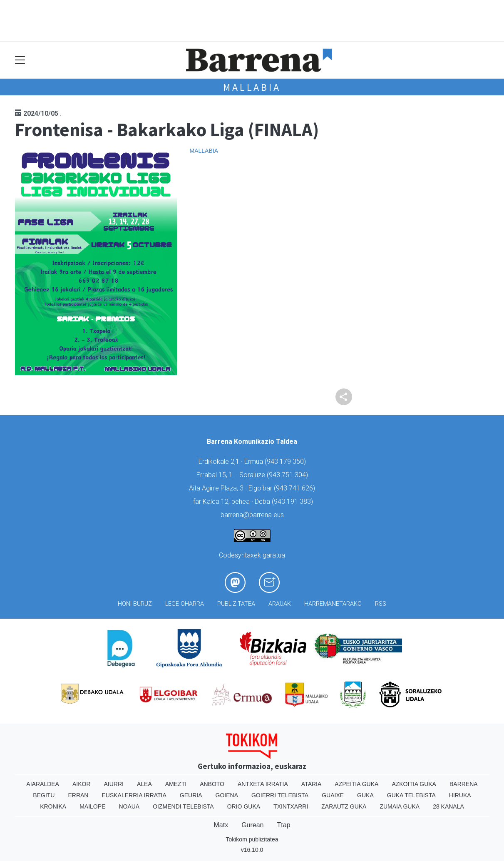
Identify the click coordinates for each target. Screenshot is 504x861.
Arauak (280, 604)
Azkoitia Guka (414, 784)
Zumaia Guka (400, 806)
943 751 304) (288, 475)
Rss (381, 604)
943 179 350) (286, 462)
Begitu (44, 795)
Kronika (53, 806)
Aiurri (114, 784)
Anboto (212, 784)
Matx (221, 825)
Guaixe (333, 795)
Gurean (252, 825)
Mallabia (252, 87)
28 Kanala (448, 806)
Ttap (284, 825)
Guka (365, 795)
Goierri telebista (280, 795)
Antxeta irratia (263, 784)
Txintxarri (291, 806)
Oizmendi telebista (183, 806)
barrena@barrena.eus (252, 515)
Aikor (82, 784)
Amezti (176, 784)
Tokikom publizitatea (252, 839)
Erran (78, 795)
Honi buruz (135, 604)
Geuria (191, 795)
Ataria (312, 784)
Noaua (129, 806)
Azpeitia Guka (356, 784)
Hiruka (460, 795)
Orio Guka (244, 806)
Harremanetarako (333, 604)
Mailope (92, 806)
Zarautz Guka (344, 806)
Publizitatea (236, 604)
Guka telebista (411, 795)
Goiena (227, 795)
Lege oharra (185, 604)
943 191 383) (293, 501)
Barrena (464, 784)
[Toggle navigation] (20, 60)
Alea (144, 784)
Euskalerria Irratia (134, 795)
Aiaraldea (43, 784)
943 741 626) (295, 488)
